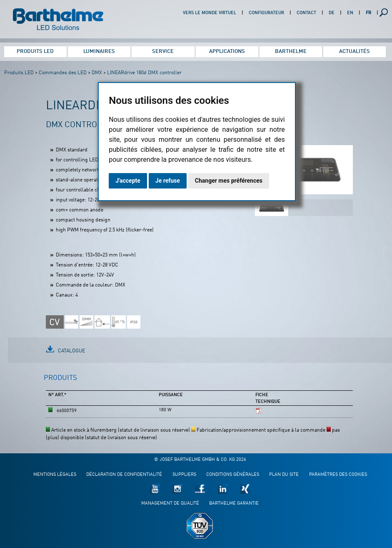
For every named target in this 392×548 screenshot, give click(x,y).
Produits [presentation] (60, 378)
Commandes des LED (63, 73)
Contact (306, 13)
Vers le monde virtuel (210, 13)
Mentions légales (55, 475)
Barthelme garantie (234, 504)
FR (368, 13)
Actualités (355, 52)
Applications (227, 52)
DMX (97, 73)
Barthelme (291, 52)
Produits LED (35, 52)
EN (350, 13)
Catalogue (71, 351)
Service (163, 52)
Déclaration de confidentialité (124, 475)
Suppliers (184, 475)
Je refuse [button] (168, 181)
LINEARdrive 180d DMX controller (144, 73)
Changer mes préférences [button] (229, 181)
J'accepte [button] (128, 181)
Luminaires (99, 52)
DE (332, 13)
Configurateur (266, 13)
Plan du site (284, 475)
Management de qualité (170, 504)
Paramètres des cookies (338, 475)
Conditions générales (233, 475)
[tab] (60, 382)
